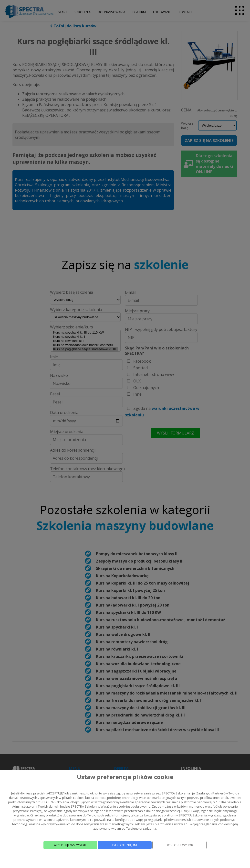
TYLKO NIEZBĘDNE (125, 845)
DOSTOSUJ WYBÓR (179, 845)
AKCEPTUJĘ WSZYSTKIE (70, 845)
